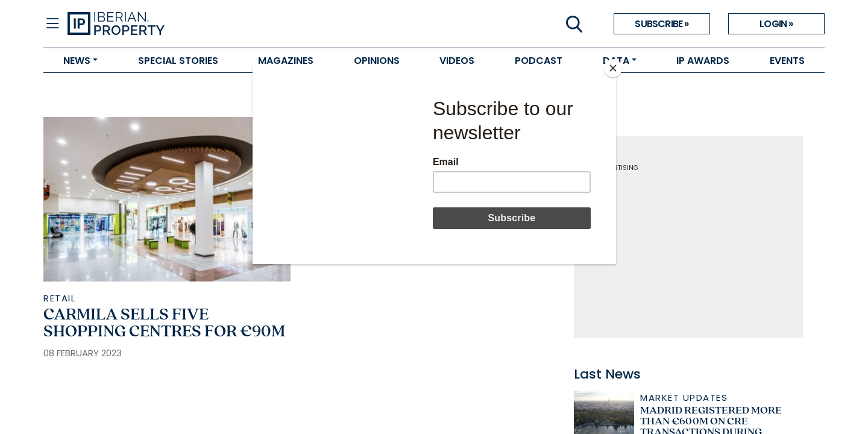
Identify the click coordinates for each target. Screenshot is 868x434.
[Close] (613, 68)
